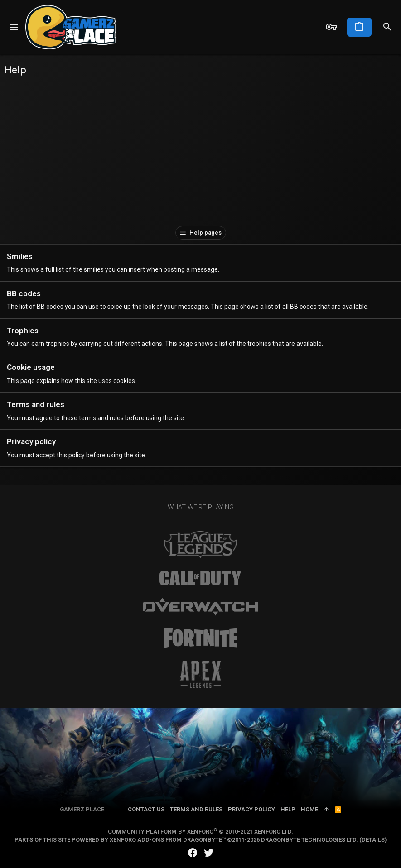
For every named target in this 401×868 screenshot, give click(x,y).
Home (309, 809)
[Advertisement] (200, 149)
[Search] (387, 27)
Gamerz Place (82, 809)
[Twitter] (209, 853)
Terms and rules (36, 404)
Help (288, 809)
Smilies (20, 256)
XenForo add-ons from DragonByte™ (168, 840)
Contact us (146, 809)
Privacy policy (31, 441)
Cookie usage (31, 367)
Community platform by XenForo (200, 832)
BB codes (24, 293)
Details (373, 840)
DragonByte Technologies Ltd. (309, 840)
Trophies (23, 331)
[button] (14, 27)
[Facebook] (193, 853)
